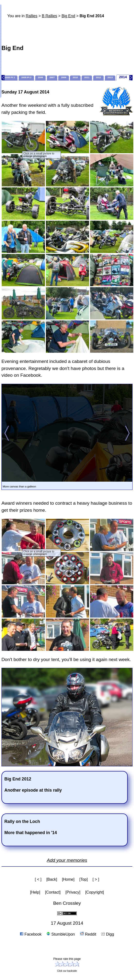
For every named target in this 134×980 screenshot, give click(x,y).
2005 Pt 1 (10, 77)
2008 (63, 77)
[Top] (84, 879)
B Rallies (49, 16)
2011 (87, 77)
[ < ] (38, 879)
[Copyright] (95, 892)
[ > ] (96, 879)
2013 (110, 77)
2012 (98, 77)
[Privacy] (73, 892)
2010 (75, 77)
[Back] (52, 879)
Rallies (32, 16)
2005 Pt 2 (26, 77)
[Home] (68, 879)
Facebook (31, 934)
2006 (40, 77)
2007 (52, 77)
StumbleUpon (61, 934)
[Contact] (53, 892)
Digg (107, 934)
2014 (123, 77)
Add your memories (67, 860)
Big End (68, 16)
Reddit (88, 934)
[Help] (35, 892)
